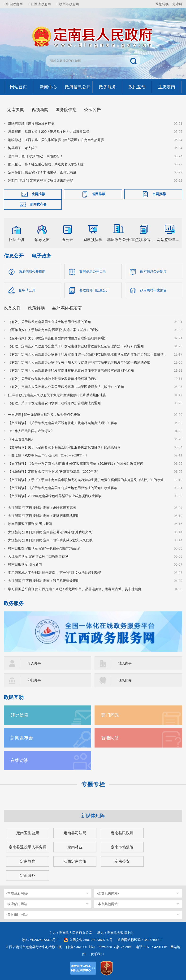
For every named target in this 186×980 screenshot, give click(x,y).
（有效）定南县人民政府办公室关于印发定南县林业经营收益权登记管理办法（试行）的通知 (76, 346)
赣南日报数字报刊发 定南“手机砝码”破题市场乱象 (44, 548)
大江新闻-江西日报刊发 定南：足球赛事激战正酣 (44, 516)
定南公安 (122, 861)
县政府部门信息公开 (94, 290)
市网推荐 (159, 194)
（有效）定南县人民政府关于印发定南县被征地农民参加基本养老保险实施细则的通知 (71, 370)
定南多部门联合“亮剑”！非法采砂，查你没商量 (42, 172)
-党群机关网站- (108, 893)
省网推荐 (99, 194)
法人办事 (125, 663)
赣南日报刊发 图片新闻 (25, 564)
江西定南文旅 (75, 861)
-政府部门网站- (17, 904)
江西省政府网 (41, 4)
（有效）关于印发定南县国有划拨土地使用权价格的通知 (49, 322)
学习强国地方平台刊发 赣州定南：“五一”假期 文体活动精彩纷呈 (55, 573)
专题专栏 (93, 784)
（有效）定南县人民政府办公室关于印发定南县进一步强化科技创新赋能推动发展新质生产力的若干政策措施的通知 (88, 354)
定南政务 (28, 875)
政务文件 (12, 308)
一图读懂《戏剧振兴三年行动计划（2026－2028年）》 (48, 455)
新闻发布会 (38, 204)
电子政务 (42, 256)
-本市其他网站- (108, 904)
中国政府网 (14, 4)
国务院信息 (66, 110)
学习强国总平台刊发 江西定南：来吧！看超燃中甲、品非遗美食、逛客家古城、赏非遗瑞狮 (75, 589)
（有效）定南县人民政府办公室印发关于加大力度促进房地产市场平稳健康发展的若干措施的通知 (79, 362)
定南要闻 (16, 110)
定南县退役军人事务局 (28, 847)
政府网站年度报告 (153, 290)
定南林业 (75, 847)
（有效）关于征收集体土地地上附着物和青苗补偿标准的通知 (53, 379)
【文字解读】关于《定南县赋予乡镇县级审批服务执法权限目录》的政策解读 (64, 447)
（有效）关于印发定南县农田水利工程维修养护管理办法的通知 (54, 403)
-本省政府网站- (17, 893)
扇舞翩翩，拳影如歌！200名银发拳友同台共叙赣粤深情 (49, 132)
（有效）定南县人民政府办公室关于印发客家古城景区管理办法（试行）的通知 (66, 387)
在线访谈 (19, 760)
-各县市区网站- (17, 915)
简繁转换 (162, 4)
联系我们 (97, 954)
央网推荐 (38, 194)
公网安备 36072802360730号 (91, 940)
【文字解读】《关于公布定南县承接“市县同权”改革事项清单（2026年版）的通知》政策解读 (76, 464)
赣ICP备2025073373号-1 (40, 940)
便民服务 (125, 680)
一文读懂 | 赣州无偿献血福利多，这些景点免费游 (44, 415)
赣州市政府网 (69, 4)
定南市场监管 (122, 847)
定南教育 (28, 861)
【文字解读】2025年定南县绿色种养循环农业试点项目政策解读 (55, 496)
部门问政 (110, 715)
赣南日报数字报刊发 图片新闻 (30, 524)
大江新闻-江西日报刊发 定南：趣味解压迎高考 (42, 508)
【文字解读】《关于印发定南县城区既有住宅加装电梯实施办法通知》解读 (63, 423)
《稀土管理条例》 (21, 439)
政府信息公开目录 (93, 271)
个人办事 (34, 663)
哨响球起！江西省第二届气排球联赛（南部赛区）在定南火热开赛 (56, 140)
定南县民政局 (122, 833)
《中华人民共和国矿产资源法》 (31, 431)
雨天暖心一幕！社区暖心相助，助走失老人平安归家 (46, 164)
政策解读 (36, 308)
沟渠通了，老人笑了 (23, 148)
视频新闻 (40, 110)
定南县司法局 (75, 833)
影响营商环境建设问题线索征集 (31, 124)
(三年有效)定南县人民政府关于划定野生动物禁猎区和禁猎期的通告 (57, 395)
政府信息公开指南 (32, 271)
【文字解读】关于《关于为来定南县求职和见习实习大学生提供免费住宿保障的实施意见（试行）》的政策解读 (88, 480)
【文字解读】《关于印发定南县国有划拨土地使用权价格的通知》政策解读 (63, 488)
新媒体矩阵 (93, 816)
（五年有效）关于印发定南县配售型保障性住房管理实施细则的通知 (58, 338)
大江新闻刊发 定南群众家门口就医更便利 (38, 556)
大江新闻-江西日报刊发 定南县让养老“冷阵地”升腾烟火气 (50, 532)
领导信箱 (19, 715)
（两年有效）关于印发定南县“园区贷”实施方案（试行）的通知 (54, 330)
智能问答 (110, 738)
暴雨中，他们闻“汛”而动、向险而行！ (36, 156)
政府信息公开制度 (153, 271)
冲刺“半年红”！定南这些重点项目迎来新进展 (41, 181)
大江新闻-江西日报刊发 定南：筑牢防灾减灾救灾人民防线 (50, 540)
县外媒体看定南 (67, 308)
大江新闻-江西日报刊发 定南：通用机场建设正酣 (44, 581)
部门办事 (34, 680)
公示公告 (92, 110)
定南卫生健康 (28, 833)
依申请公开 (27, 290)
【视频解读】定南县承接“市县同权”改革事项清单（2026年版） (54, 472)
